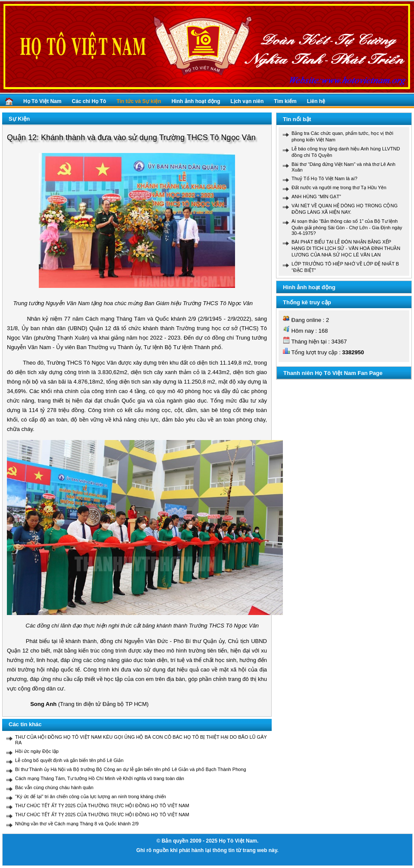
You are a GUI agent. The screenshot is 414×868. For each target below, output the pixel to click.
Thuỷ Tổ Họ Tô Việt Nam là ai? (325, 178)
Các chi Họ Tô (89, 101)
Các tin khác (25, 724)
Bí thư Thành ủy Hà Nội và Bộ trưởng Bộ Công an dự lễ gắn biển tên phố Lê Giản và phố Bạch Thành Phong (131, 769)
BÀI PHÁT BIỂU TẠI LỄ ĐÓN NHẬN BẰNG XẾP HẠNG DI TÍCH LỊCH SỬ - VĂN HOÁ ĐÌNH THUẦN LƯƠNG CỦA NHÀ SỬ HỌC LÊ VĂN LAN (346, 248)
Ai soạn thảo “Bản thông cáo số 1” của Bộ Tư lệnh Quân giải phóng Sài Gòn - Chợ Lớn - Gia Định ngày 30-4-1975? (347, 227)
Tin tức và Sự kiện (139, 101)
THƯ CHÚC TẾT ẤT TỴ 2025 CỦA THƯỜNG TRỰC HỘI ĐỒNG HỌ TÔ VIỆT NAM (102, 806)
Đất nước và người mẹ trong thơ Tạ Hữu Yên (339, 187)
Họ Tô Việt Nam (42, 101)
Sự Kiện (19, 119)
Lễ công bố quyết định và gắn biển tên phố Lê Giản (69, 760)
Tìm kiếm (285, 101)
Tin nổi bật (297, 119)
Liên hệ (316, 101)
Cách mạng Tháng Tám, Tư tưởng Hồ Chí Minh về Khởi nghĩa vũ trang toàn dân (100, 778)
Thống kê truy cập (307, 302)
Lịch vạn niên (247, 101)
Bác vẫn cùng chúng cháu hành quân (54, 787)
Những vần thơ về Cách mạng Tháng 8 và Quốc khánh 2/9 (77, 824)
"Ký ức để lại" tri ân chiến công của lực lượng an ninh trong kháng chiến (91, 796)
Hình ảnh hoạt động (196, 101)
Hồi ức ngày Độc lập (37, 751)
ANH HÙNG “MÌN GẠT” (316, 197)
